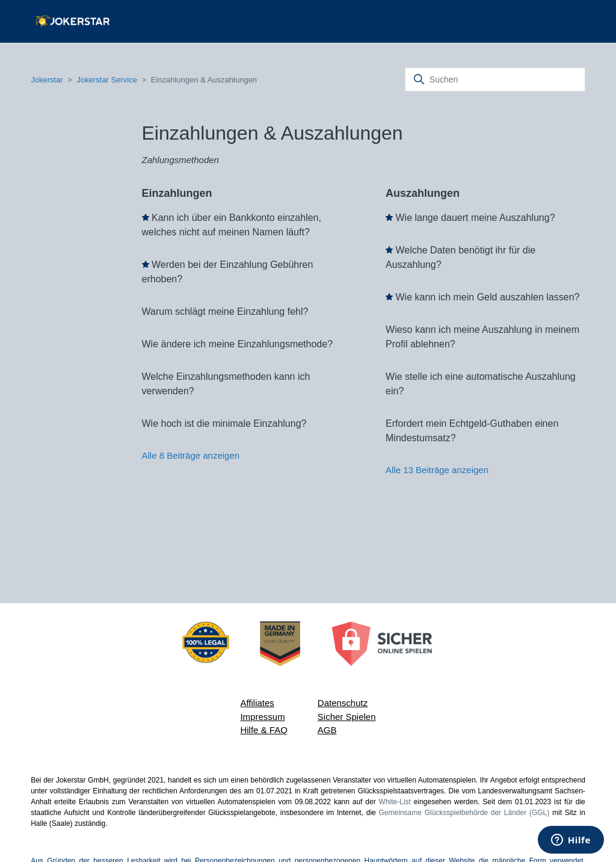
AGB (327, 730)
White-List (395, 802)
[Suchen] (495, 79)
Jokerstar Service (106, 80)
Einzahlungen (177, 193)
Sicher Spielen (347, 717)
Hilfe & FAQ (263, 730)
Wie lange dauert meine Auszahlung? (475, 218)
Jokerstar (48, 80)
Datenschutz (343, 703)
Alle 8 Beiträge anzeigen (191, 455)
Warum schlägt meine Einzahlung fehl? (225, 312)
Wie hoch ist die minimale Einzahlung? (224, 423)
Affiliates (257, 703)
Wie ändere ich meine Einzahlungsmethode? (238, 344)
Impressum (262, 717)
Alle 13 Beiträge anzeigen (437, 470)
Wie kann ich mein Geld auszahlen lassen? (487, 297)
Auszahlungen (423, 193)
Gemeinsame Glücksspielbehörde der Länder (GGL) (464, 813)
